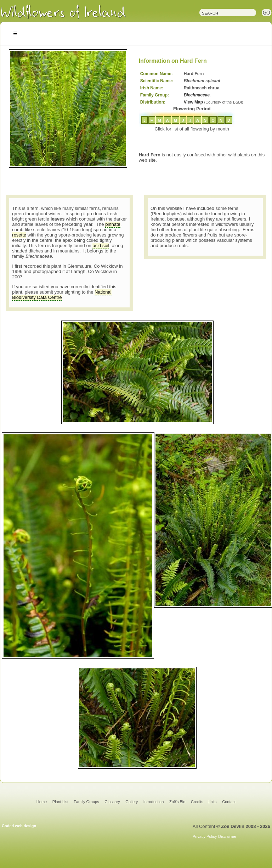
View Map (193, 102)
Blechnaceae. (197, 95)
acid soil (101, 246)
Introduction (154, 802)
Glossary (112, 802)
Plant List (61, 802)
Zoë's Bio (177, 802)
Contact (229, 802)
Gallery (132, 802)
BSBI (237, 102)
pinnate (113, 224)
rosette (19, 235)
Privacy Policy (205, 836)
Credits (197, 802)
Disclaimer (227, 836)
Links (212, 802)
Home (42, 802)
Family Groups (86, 802)
